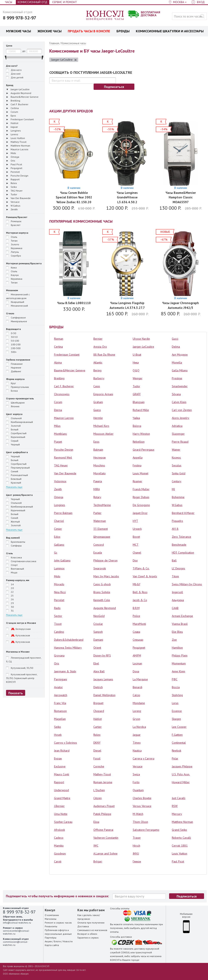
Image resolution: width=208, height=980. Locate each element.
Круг (11, 383)
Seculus (177, 465)
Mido (57, 576)
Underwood (61, 790)
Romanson (60, 711)
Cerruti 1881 (180, 846)
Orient (97, 648)
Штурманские (102, 537)
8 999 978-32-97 (20, 18)
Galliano (59, 545)
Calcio (136, 695)
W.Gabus (177, 505)
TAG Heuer (61, 465)
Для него (14, 70)
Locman (137, 663)
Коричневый (16, 437)
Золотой (13, 426)
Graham (98, 402)
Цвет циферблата (17, 452)
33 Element (101, 529)
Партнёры (51, 938)
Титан (12, 241)
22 (10, 592)
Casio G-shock (102, 584)
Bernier (98, 339)
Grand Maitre (62, 798)
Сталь (12, 237)
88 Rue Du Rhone (104, 355)
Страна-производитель (20, 398)
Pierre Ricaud (180, 442)
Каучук (12, 275)
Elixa (96, 822)
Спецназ (138, 640)
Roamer (137, 481)
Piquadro (177, 521)
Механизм (12, 290)
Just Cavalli (179, 798)
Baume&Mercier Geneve (70, 370)
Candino (59, 632)
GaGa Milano (180, 370)
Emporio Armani (103, 394)
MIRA (97, 489)
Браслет (13, 225)
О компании (52, 915)
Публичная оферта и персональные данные (58, 932)
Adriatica (177, 426)
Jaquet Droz (140, 513)
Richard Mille (141, 410)
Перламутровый (18, 467)
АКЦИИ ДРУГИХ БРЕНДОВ (71, 111)
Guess (97, 410)
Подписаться (114, 87)
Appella (138, 457)
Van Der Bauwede (65, 473)
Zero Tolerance (181, 537)
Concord (99, 545)
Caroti (58, 861)
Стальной (14, 418)
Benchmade (179, 545)
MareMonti (139, 624)
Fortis (136, 782)
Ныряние (14, 367)
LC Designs (178, 568)
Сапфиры (14, 545)
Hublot (98, 719)
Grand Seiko (179, 830)
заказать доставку (134, 949)
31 (10, 610)
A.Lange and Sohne (105, 853)
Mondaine (139, 703)
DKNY (97, 743)
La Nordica (139, 727)
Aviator (58, 687)
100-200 (13, 344)
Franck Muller (141, 489)
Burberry (99, 378)
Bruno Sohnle (102, 592)
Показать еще (14, 487)
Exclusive (60, 766)
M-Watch (138, 814)
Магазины (51, 919)
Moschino (99, 465)
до (24, 51)
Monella (177, 362)
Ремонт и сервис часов (58, 923)
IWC (96, 846)
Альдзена (178, 600)
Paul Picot (178, 861)
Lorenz (137, 711)
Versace (138, 766)
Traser (137, 838)
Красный (14, 482)
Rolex (97, 735)
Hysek (58, 735)
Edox (57, 537)
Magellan (60, 719)
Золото (13, 244)
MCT (136, 545)
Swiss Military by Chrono (187, 584)
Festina (137, 465)
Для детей (15, 77)
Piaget (58, 442)
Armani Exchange (182, 616)
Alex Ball (99, 671)
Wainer (176, 450)
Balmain (98, 450)
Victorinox (60, 481)
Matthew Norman (182, 822)
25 (10, 595)
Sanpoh (98, 632)
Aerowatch (61, 695)
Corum (58, 402)
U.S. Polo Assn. (181, 774)
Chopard (99, 711)
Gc (56, 553)
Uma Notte (61, 814)
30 (10, 607)
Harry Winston (141, 434)
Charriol (59, 521)
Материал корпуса (17, 233)
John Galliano (62, 560)
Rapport (59, 782)
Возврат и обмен (87, 934)
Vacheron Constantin (106, 838)
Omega (59, 497)
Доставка (83, 926)
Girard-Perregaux (144, 450)
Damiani (98, 640)
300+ (11, 352)
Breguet (98, 703)
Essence (177, 711)
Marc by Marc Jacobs (106, 576)
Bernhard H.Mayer (183, 513)
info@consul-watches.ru (17, 923)
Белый (12, 429)
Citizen (98, 798)
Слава (136, 632)
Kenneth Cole (102, 600)
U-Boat (137, 355)
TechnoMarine (102, 505)
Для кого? (12, 66)
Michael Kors (101, 426)
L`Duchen (99, 790)
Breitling (59, 378)
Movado (59, 584)
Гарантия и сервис (88, 938)
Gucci (175, 339)
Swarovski (100, 568)
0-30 (11, 333)
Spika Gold (179, 473)
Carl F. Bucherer (64, 386)
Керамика (14, 248)
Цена (9, 46)
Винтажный (15, 569)
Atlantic (98, 362)
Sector (58, 616)
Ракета (98, 481)
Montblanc (61, 434)
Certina (58, 347)
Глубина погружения (18, 360)
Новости (68, 941)
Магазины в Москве (18, 652)
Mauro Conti (62, 774)
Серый (12, 441)
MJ (173, 489)
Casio (97, 386)
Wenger (138, 378)
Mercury (177, 814)
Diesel (97, 751)
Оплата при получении (91, 923)
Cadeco (59, 838)
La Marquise (140, 679)
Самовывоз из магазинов (92, 930)
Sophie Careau (63, 822)
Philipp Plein (180, 655)
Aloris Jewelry (181, 418)
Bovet (136, 537)
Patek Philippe (102, 814)
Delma (176, 347)
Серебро (14, 256)
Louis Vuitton (180, 853)
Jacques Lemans (103, 679)
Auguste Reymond (105, 608)
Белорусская (18, 629)
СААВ (175, 608)
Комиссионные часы (74, 43)
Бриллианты (16, 542)
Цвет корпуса (14, 414)
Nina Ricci (60, 592)
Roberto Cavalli (181, 838)
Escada (98, 553)
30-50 (12, 337)
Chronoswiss (62, 394)
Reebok (176, 751)
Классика (14, 557)
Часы (9, 2)
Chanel (137, 553)
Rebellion (139, 442)
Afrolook (59, 830)
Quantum (138, 790)
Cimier (58, 529)
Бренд (10, 85)
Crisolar (98, 624)
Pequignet (139, 648)
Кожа (11, 267)
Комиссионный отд (32, 2)
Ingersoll (177, 592)
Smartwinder (180, 386)
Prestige (177, 378)
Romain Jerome (103, 782)
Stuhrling (177, 695)
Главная (54, 43)
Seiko (58, 727)
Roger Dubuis (141, 497)
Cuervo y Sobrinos (66, 743)
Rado (57, 608)
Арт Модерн (180, 355)
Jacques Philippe (182, 766)
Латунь (12, 252)
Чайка (136, 418)
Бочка (12, 391)
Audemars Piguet (104, 806)
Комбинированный (19, 422)
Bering (97, 370)
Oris (57, 663)
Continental (179, 743)
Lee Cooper (179, 727)
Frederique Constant (67, 355)
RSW (175, 806)
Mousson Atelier (103, 434)
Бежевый (14, 479)
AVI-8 (175, 529)
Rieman (59, 339)
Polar (175, 758)
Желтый (13, 521)
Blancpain (139, 402)
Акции (48, 941)
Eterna (58, 410)
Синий (12, 471)
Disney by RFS (102, 655)
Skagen (176, 719)
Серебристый (16, 433)
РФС (175, 679)
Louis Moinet (141, 473)
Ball (174, 560)
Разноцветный (17, 475)
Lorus (175, 703)
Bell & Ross (140, 592)
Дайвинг (14, 371)
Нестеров (100, 457)
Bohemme (178, 497)
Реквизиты (51, 926)
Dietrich (98, 687)
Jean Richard (62, 751)
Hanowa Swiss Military (68, 648)
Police (136, 616)
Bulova (137, 426)
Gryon (136, 719)
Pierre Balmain (63, 513)
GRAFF (137, 394)
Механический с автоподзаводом (18, 296)
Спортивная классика (21, 561)
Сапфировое (16, 317)
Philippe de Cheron (105, 560)
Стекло (10, 313)
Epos (96, 442)
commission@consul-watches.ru (15, 943)
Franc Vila (60, 703)
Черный (13, 444)
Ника (136, 362)
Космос (176, 457)
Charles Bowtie (142, 798)
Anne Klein (178, 671)
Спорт (12, 565)
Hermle (98, 418)
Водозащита (13, 329)
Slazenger (178, 434)
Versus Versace (142, 806)
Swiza (136, 774)
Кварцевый (15, 302)
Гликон (137, 861)
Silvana (176, 394)
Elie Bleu (177, 632)
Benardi (137, 687)
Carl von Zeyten (182, 410)
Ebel (96, 663)
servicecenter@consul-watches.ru (16, 932)
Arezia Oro (100, 347)
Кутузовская (18, 635)
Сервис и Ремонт (65, 2)
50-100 (12, 341)
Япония (13, 406)
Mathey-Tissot (102, 774)
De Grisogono (141, 505)
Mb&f (136, 584)
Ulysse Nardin (141, 339)
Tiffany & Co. (141, 568)
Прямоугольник (17, 387)
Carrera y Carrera (144, 758)
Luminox (59, 568)
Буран (58, 758)
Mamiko (59, 846)
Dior (135, 560)
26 (10, 599)
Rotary (97, 497)
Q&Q (136, 370)
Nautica (137, 751)
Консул (105, 16)
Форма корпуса (15, 379)
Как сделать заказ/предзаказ (89, 917)
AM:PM (137, 655)
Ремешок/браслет (17, 217)
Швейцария (15, 402)
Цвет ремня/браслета (19, 495)
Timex (137, 743)
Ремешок (14, 221)
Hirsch (136, 846)
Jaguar (137, 735)
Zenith (58, 489)
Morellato (100, 473)
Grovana (59, 655)
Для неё (13, 74)
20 (10, 588)
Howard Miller (181, 782)
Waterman (100, 521)
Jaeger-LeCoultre (64, 60)
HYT (135, 521)
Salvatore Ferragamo (146, 830)
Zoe (174, 640)
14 (10, 584)
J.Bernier (59, 806)
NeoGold (99, 616)
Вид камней (13, 538)
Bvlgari (98, 861)
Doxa (136, 671)
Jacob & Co (140, 600)
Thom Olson (140, 822)
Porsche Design (64, 450)
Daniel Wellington (104, 695)
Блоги (57, 941)
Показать (16, 693)
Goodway (60, 853)
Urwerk (137, 529)
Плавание (14, 364)
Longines (60, 505)
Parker (97, 513)
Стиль (9, 553)
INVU (136, 853)
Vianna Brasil (180, 624)
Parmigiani (61, 679)
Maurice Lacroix (64, 418)
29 (10, 603)
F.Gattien (177, 735)
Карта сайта (52, 945)
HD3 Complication (183, 553)
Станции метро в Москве (21, 623)
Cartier (98, 727)
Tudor (136, 386)
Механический (17, 306)
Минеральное (17, 321)
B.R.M (136, 608)
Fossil (97, 758)
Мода (12, 572)
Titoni (175, 576)
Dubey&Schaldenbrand (69, 640)
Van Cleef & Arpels (145, 576)
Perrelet (59, 600)
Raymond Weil (63, 457)
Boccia (176, 687)
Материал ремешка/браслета (24, 263)
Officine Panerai (103, 830)
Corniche (99, 766)
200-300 (13, 348)
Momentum (179, 663)
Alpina (58, 362)
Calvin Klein (179, 402)
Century (177, 481)
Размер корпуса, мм (18, 580)
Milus (57, 426)
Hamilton (177, 648)
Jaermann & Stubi (65, 671)
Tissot (58, 624)
